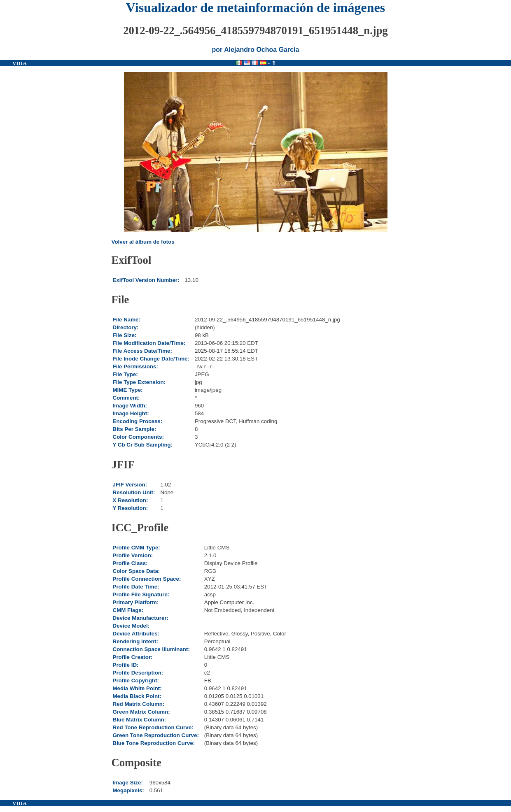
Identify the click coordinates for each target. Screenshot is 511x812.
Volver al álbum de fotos (143, 242)
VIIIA (20, 63)
